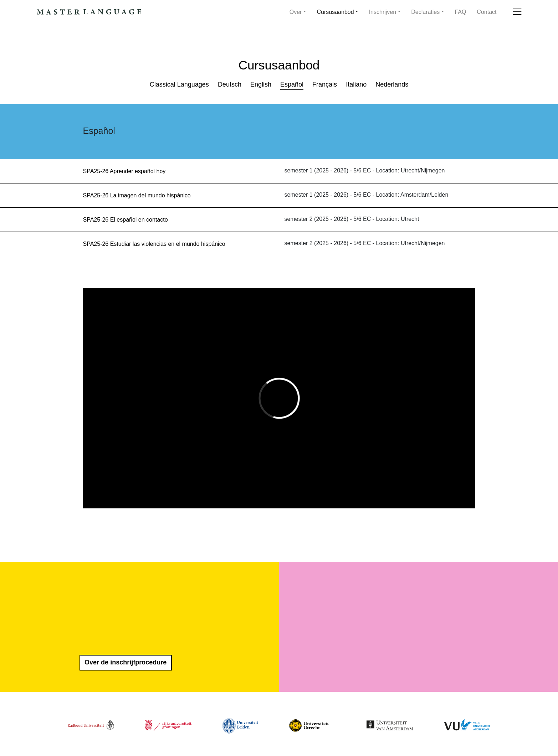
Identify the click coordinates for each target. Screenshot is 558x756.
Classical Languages (179, 84)
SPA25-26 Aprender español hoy (124, 171)
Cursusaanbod (336, 12)
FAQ (460, 12)
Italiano (356, 84)
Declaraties (425, 12)
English (261, 84)
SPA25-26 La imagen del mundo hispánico (137, 195)
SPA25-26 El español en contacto (126, 220)
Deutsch (230, 84)
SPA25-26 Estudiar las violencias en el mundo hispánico (154, 244)
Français (325, 84)
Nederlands (392, 84)
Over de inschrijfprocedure (126, 662)
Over (296, 12)
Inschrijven (383, 12)
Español (292, 84)
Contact (487, 12)
